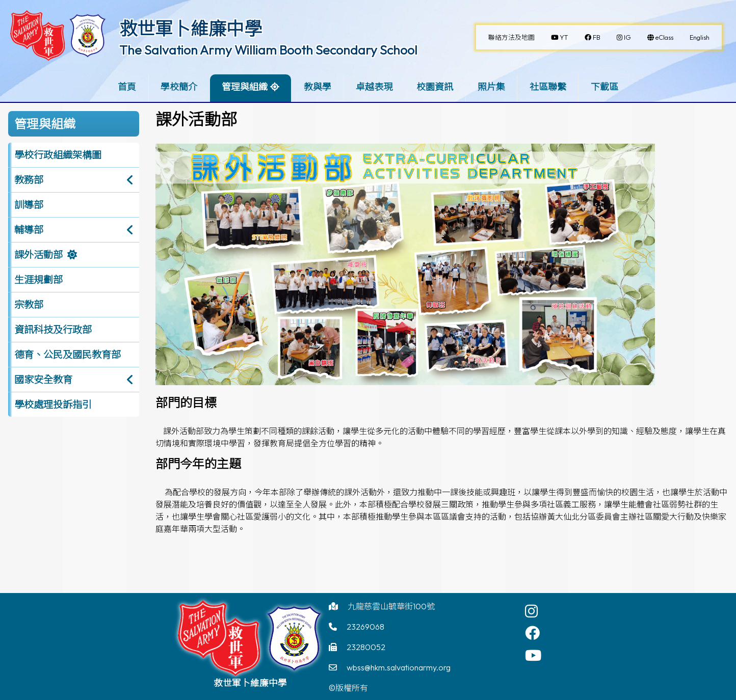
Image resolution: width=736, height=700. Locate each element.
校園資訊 (435, 87)
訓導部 (29, 205)
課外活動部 (38, 255)
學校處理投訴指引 (53, 405)
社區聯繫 (548, 87)
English (700, 37)
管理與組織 (245, 87)
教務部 (29, 180)
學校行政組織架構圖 (58, 155)
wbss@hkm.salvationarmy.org (399, 667)
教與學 (318, 87)
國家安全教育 (43, 380)
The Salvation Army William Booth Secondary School (268, 50)
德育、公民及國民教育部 (68, 355)
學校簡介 (179, 87)
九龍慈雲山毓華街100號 (391, 606)
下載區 (604, 87)
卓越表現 (374, 87)
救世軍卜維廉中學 (191, 29)
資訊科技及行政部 (53, 330)
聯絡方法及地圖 (511, 37)
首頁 (127, 87)
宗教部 (29, 305)
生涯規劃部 (38, 280)
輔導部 (29, 230)
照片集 (491, 87)
